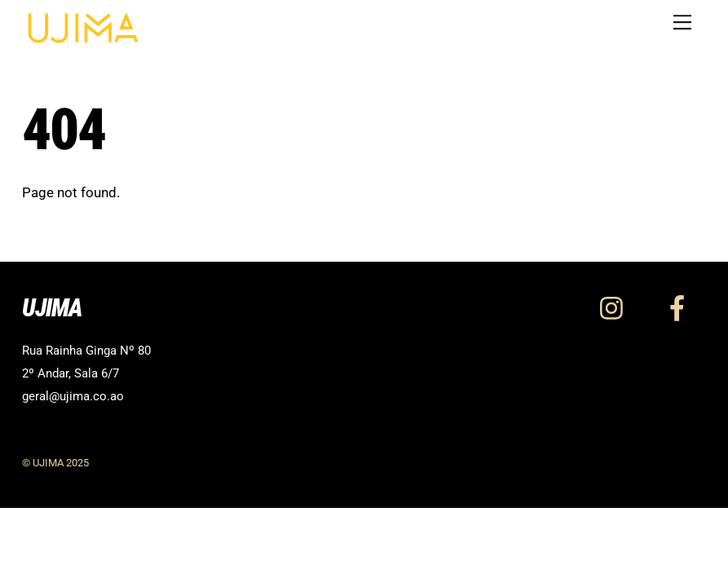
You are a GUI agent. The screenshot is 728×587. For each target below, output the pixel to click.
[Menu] (682, 22)
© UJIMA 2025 (55, 463)
